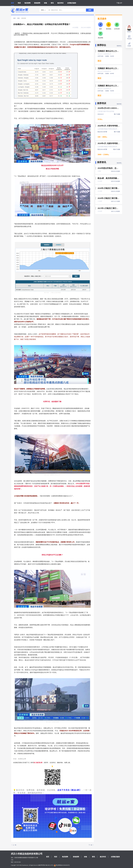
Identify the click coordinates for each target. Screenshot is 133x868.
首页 (12, 3)
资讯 (52, 3)
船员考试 (60, 3)
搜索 (90, 10)
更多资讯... (119, 163)
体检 (45, 3)
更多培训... (119, 104)
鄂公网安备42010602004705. (62, 865)
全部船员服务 (72, 3)
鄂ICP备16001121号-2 (48, 865)
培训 (19, 3)
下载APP (119, 3)
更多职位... (119, 46)
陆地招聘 (37, 3)
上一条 (14, 845)
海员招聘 (27, 3)
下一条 (91, 845)
